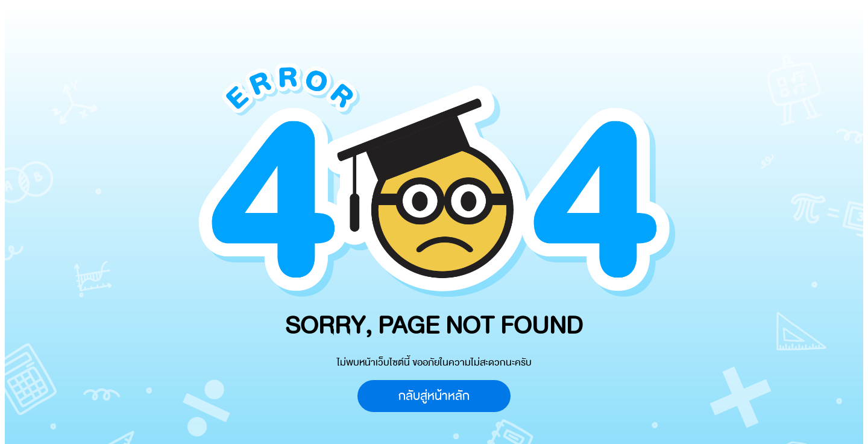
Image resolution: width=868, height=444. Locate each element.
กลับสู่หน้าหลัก (434, 396)
